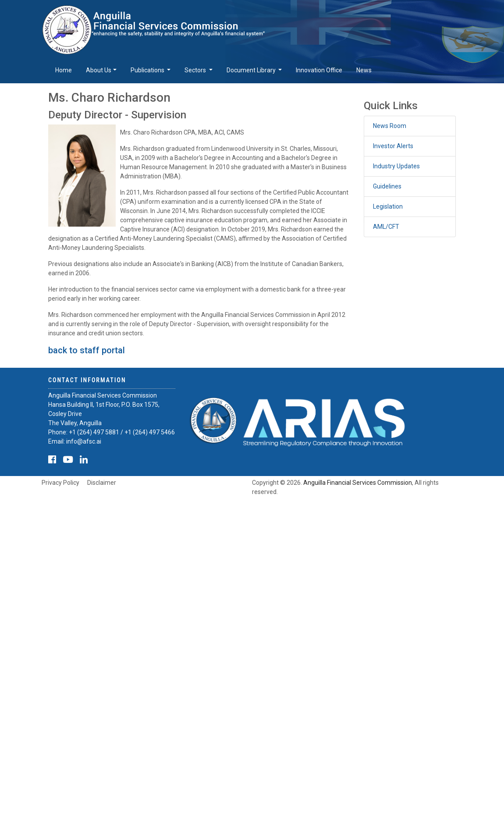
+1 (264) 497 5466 (150, 432)
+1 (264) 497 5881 (94, 432)
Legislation (388, 206)
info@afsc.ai (84, 441)
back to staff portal (87, 350)
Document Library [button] (252, 70)
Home (64, 70)
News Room (390, 126)
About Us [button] (99, 70)
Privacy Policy (60, 483)
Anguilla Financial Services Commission (358, 483)
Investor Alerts (393, 146)
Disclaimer (102, 483)
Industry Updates (396, 166)
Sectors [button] (196, 70)
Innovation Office (319, 70)
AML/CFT (386, 227)
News (364, 70)
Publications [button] (148, 70)
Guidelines (387, 186)
